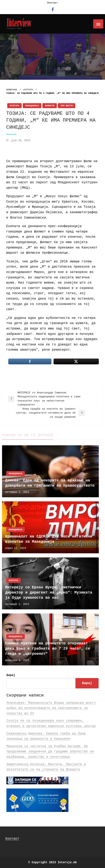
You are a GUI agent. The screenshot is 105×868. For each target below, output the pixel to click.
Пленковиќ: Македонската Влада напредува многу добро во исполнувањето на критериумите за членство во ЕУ (51, 708)
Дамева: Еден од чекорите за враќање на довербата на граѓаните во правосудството (50, 483)
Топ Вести (66, 106)
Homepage (12, 90)
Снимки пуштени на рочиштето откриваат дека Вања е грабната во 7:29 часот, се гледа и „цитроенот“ (48, 649)
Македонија (32, 106)
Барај (11, 675)
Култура (28, 90)
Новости (50, 106)
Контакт (52, 3)
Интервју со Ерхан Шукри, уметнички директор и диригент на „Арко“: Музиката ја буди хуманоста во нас (49, 593)
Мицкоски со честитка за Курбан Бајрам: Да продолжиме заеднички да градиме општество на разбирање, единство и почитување (50, 752)
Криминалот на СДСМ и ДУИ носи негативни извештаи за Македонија (49, 539)
